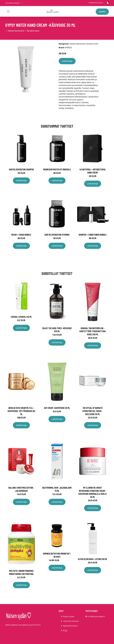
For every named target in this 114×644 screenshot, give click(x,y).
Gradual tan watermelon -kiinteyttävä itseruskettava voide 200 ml (93, 331)
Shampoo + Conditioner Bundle (93, 235)
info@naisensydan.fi (96, 3)
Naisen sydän (69, 616)
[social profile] (22, 3)
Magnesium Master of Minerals (57, 169)
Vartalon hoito (33, 31)
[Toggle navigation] (8, 11)
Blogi (65, 630)
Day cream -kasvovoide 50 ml (57, 408)
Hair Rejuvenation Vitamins (57, 235)
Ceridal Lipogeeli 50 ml (21, 317)
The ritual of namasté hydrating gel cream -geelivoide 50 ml (93, 411)
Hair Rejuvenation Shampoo (21, 169)
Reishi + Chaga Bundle (21, 235)
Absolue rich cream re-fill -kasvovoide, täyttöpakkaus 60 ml (21, 411)
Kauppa (102, 12)
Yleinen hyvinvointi (16, 31)
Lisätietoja (67, 61)
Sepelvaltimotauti (70, 626)
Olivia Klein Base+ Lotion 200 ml (93, 559)
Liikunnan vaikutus (71, 621)
